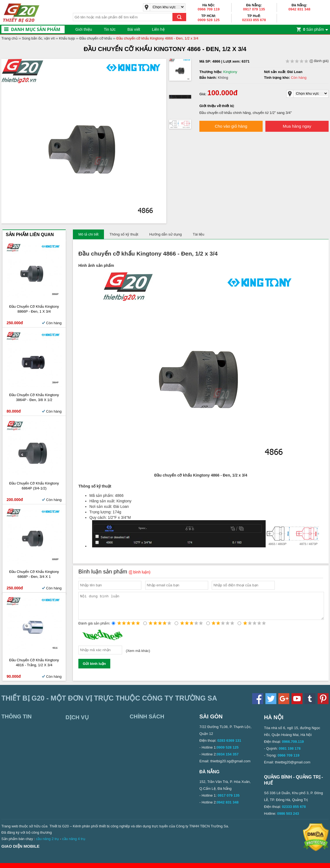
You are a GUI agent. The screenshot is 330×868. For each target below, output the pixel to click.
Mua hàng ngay (297, 126)
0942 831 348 (299, 9)
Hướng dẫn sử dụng (166, 234)
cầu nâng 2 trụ (48, 844)
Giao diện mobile (20, 851)
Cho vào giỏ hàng (231, 126)
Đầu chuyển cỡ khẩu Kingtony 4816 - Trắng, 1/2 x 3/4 (34, 663)
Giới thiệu (84, 29)
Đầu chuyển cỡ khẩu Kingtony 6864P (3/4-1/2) (34, 486)
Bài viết (134, 29)
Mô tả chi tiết (88, 234)
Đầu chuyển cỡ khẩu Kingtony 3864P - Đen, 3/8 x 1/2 (34, 397)
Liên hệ (158, 29)
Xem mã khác (138, 656)
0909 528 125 (209, 20)
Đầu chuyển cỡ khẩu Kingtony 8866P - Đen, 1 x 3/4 (34, 309)
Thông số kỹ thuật (124, 234)
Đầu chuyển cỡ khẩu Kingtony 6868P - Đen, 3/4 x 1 (34, 574)
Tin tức (110, 29)
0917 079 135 (254, 9)
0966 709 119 (209, 9)
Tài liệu (199, 234)
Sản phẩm (313, 29)
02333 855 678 (254, 20)
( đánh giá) (307, 61)
